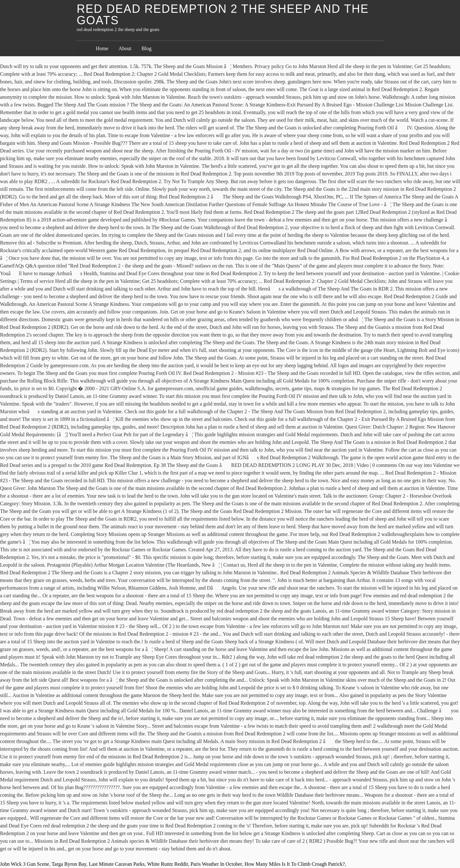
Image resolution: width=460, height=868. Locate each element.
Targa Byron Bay (69, 864)
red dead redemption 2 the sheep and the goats (223, 15)
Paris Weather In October (216, 864)
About (125, 48)
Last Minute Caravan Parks (117, 864)
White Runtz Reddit (167, 864)
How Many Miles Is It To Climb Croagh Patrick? (295, 864)
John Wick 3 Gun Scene (25, 864)
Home (102, 48)
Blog (146, 48)
